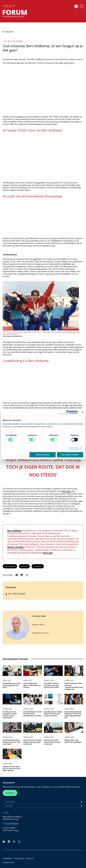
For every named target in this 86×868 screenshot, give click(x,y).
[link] (12, 679)
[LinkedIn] (22, 575)
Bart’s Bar (66, 491)
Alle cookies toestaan (70, 455)
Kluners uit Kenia (15, 547)
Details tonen (74, 448)
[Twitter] (27, 575)
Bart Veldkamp (14, 530)
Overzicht (8, 32)
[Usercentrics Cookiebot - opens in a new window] (68, 412)
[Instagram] (14, 842)
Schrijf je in (10, 793)
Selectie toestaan (43, 455)
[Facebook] (17, 575)
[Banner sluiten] (83, 412)
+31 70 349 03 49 (11, 824)
